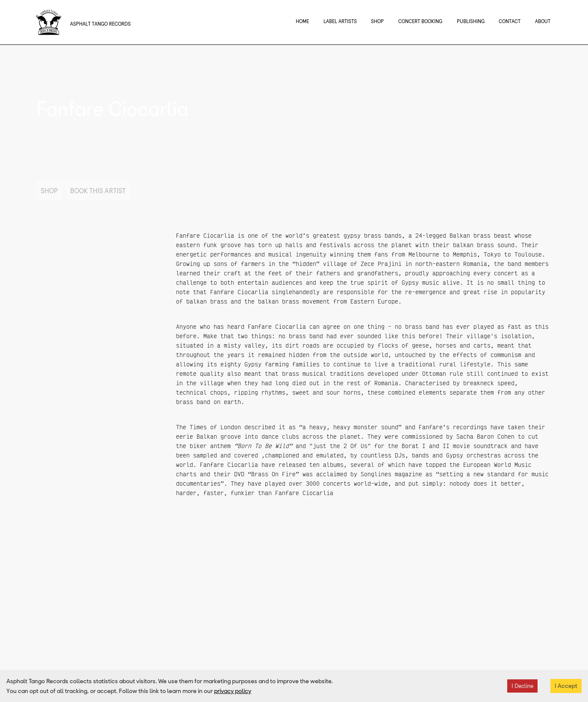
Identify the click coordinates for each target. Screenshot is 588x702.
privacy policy (233, 691)
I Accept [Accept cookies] (566, 686)
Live (147, 191)
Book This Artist (98, 191)
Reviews (182, 191)
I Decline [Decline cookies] (522, 686)
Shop (49, 191)
